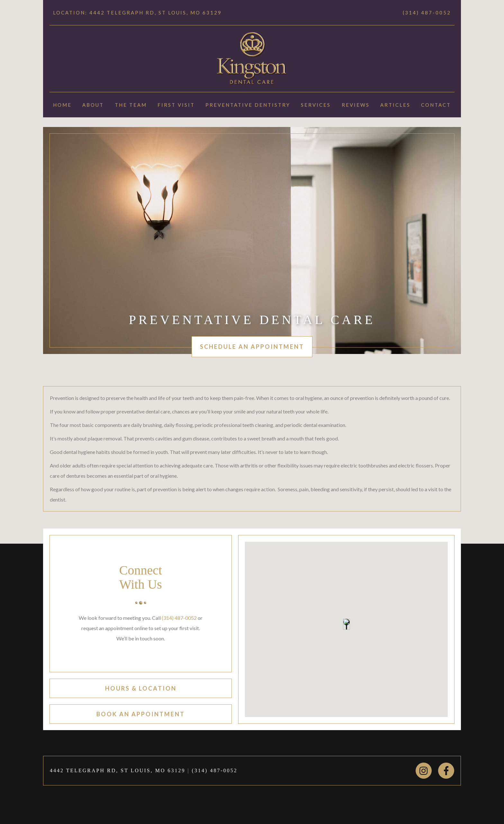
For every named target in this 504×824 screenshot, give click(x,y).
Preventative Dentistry (248, 105)
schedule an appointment (252, 347)
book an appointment (141, 714)
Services (316, 105)
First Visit (176, 105)
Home (62, 105)
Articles (395, 105)
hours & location (141, 688)
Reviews (356, 105)
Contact (436, 105)
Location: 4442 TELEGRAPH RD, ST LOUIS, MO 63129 (137, 13)
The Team (131, 105)
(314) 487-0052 (427, 13)
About (93, 105)
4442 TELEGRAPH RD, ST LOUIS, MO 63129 (118, 770)
